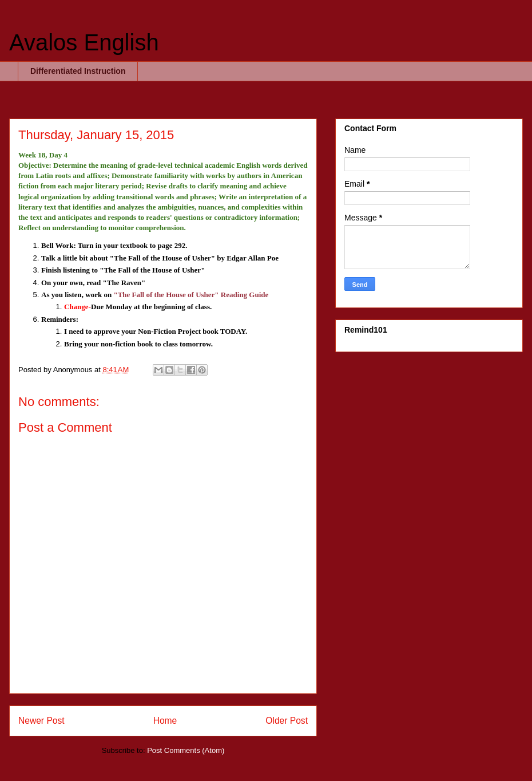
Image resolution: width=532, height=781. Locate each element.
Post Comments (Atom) (186, 750)
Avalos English (84, 42)
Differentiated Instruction (78, 71)
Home (165, 721)
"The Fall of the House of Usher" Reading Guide (191, 295)
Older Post (287, 721)
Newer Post (41, 721)
